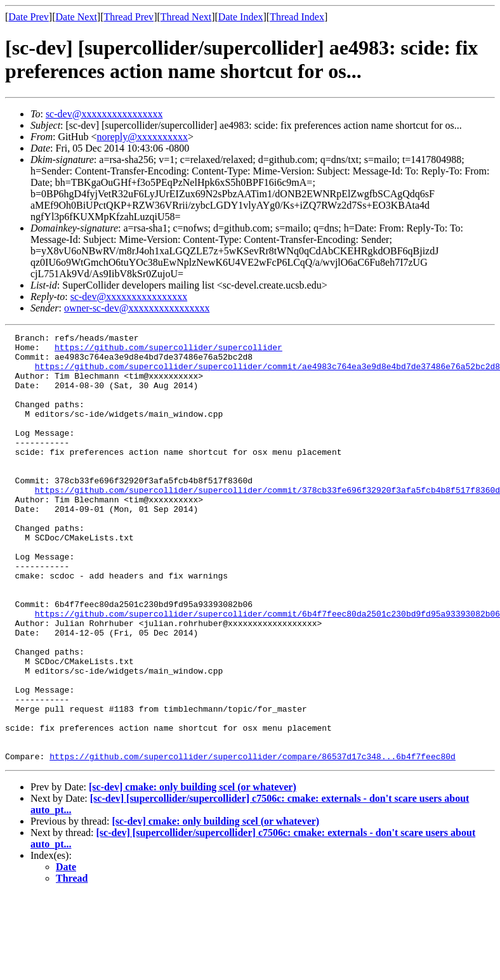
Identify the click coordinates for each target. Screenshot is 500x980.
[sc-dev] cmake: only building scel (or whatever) (193, 872)
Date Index (241, 17)
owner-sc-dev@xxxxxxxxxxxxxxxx (137, 308)
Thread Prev (128, 17)
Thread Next (186, 17)
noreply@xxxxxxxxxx (142, 137)
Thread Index (297, 17)
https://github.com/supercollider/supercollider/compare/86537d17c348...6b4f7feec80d (253, 842)
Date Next (76, 17)
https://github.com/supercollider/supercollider (168, 351)
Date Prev (29, 17)
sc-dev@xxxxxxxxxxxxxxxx (104, 114)
